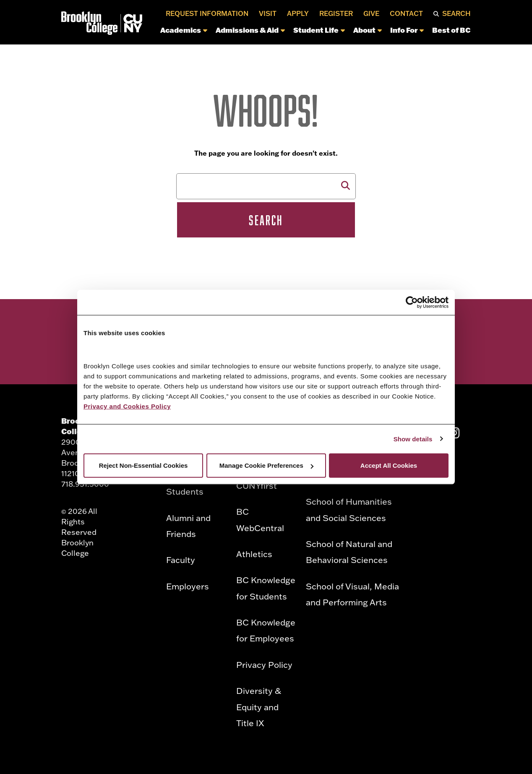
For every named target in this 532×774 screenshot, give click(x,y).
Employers (188, 586)
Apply (298, 13)
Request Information (207, 13)
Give (371, 13)
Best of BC (451, 30)
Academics (184, 30)
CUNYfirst (257, 485)
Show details (413, 439)
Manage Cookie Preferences (266, 465)
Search (456, 13)
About (368, 30)
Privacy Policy (264, 665)
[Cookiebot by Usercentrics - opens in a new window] (412, 302)
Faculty (181, 560)
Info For (407, 30)
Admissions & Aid (250, 30)
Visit (268, 13)
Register (336, 13)
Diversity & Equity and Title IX (259, 707)
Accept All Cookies (389, 465)
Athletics (254, 554)
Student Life (319, 30)
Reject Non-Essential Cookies (143, 465)
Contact (406, 13)
